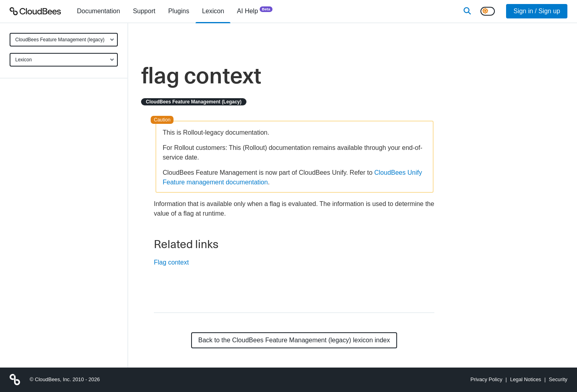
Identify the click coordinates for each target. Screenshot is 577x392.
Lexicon (23, 60)
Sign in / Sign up (537, 11)
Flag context (171, 262)
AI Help (255, 11)
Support (144, 11)
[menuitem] (99, 11)
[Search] (467, 11)
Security (558, 379)
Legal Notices (526, 379)
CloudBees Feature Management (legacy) (60, 40)
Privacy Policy (486, 379)
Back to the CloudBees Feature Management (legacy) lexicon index (294, 340)
